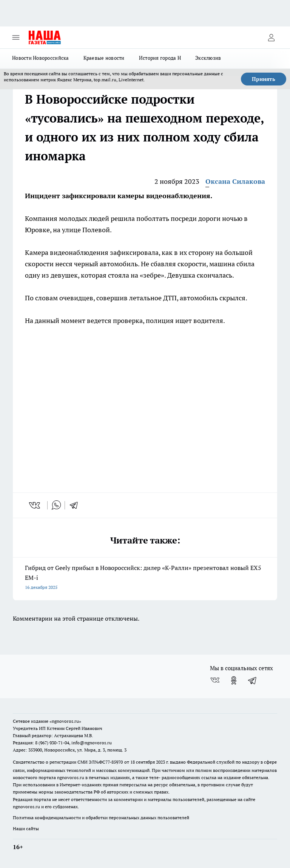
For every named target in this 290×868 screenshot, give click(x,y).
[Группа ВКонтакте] (215, 680)
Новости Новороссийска (41, 58)
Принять (264, 79)
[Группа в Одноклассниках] (234, 680)
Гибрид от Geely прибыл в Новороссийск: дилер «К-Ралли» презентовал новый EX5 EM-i (145, 578)
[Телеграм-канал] (253, 680)
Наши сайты (26, 828)
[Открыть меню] (16, 37)
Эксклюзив (208, 58)
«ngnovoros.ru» (65, 721)
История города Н (160, 58)
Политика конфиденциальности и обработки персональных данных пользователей (101, 818)
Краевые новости (104, 58)
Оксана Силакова (235, 181)
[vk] (35, 505)
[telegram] (76, 505)
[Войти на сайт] (271, 37)
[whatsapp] (56, 505)
